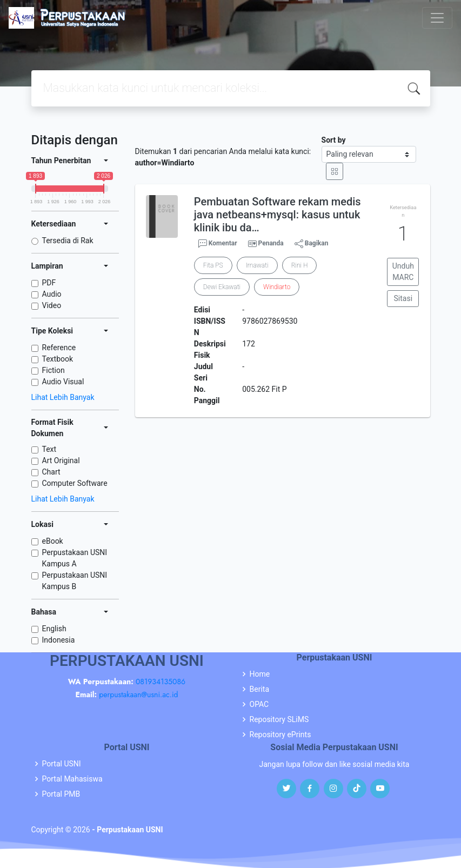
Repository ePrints (280, 735)
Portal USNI (62, 764)
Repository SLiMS (279, 719)
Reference (59, 348)
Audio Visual (63, 382)
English (54, 629)
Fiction (54, 370)
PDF (49, 283)
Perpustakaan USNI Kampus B (75, 581)
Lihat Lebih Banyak (63, 397)
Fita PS (213, 265)
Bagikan (312, 244)
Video (52, 305)
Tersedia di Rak (68, 241)
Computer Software (75, 483)
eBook (53, 541)
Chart (51, 472)
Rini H (300, 265)
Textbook (58, 359)
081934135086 (161, 682)
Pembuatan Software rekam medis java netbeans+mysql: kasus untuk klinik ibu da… (278, 215)
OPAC (259, 704)
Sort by (334, 140)
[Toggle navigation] (437, 18)
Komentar (218, 244)
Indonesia (59, 640)
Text (49, 449)
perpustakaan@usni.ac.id (138, 695)
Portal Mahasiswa (72, 779)
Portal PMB (61, 794)
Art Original (61, 460)
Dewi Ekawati (222, 287)
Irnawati (257, 265)
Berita (260, 689)
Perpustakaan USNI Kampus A (75, 558)
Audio (52, 294)
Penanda (271, 243)
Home (260, 674)
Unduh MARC (403, 272)
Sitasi (403, 298)
